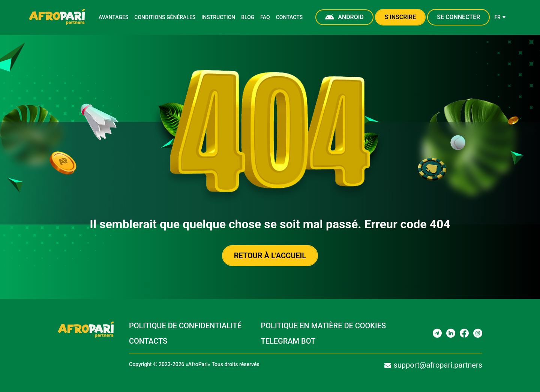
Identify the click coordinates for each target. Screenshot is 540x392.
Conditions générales (165, 17)
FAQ (264, 17)
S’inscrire (400, 17)
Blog (246, 17)
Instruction (217, 17)
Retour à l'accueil (270, 256)
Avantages (114, 17)
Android (344, 17)
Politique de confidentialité (185, 326)
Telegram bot (288, 341)
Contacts (289, 17)
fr (499, 17)
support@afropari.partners (432, 365)
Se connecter (458, 17)
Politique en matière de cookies (324, 326)
